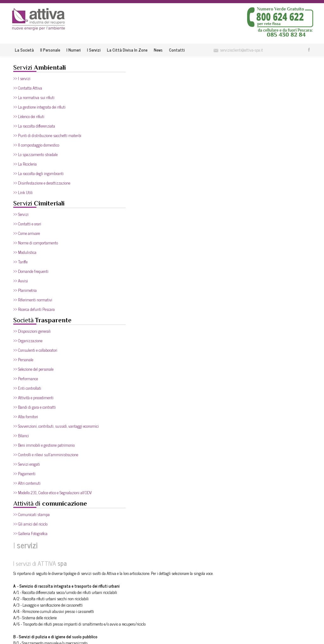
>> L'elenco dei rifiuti (29, 116)
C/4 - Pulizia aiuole (124, 229)
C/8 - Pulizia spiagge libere (130, 255)
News (158, 50)
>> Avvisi (21, 281)
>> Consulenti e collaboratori (35, 350)
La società (24, 50)
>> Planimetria (25, 290)
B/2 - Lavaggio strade (125, 179)
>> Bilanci (21, 436)
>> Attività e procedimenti (33, 398)
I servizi (94, 50)
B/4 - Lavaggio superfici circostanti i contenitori (145, 191)
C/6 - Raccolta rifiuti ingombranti (135, 242)
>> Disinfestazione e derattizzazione (42, 183)
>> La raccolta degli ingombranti (38, 173)
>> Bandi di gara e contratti (34, 407)
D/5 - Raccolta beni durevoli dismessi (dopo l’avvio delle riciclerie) (159, 324)
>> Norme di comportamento (36, 243)
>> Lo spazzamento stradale (35, 154)
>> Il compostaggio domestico (36, 145)
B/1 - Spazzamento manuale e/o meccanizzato (146, 172)
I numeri (74, 50)
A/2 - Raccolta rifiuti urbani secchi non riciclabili (146, 128)
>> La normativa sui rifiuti (34, 97)
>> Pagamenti (24, 474)
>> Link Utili (23, 192)
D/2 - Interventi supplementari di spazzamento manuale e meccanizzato (166, 305)
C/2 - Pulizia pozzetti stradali (132, 217)
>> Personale (23, 360)
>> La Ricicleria (25, 164)
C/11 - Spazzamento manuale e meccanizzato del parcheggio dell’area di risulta (171, 274)
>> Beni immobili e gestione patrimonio (44, 445)
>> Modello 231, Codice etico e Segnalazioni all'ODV (53, 492)
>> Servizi (21, 214)
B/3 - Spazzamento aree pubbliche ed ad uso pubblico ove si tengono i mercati (169, 185)
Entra (285, 561)
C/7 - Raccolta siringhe (126, 248)
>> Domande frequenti (31, 271)
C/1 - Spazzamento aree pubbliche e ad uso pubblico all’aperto (157, 210)
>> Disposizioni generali (32, 331)
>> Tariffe (20, 262)
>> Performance (26, 379)
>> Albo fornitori (26, 417)
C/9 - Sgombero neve (125, 261)
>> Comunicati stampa (31, 514)
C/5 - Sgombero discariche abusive (136, 236)
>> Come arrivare (27, 233)
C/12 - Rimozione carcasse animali (136, 280)
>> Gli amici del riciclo (30, 524)
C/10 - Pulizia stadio (125, 267)
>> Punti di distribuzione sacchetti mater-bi (47, 135)
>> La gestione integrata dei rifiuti (39, 107)
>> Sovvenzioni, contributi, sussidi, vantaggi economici (56, 426)
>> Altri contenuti (27, 483)
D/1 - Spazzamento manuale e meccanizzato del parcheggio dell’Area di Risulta (171, 299)
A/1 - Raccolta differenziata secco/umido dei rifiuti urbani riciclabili (160, 122)
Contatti (177, 50)
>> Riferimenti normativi (33, 300)
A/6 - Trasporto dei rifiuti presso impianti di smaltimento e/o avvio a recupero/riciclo (175, 153)
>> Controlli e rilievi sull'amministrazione (46, 455)
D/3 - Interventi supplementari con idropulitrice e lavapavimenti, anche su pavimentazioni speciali (186, 312)
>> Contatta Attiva (28, 88)
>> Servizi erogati (27, 464)
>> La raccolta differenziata (34, 126)
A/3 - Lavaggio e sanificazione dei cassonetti (143, 134)
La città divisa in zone (127, 50)
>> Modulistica (25, 252)
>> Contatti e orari (27, 224)
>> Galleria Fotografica (30, 533)
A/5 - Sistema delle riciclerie (130, 147)
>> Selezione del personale (33, 369)
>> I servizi (22, 78)
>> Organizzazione (28, 341)
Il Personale (50, 50)
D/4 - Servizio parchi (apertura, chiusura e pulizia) (148, 318)
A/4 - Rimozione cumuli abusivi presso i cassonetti (149, 141)
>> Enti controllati (27, 388)
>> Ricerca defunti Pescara (34, 309)
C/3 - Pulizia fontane (125, 223)
